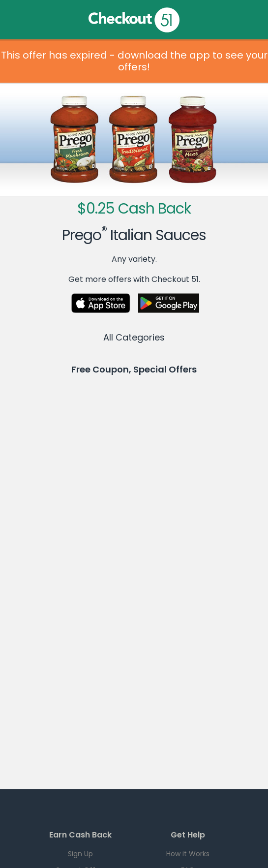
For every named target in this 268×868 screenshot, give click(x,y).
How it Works (188, 854)
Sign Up (80, 854)
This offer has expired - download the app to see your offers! (134, 61)
